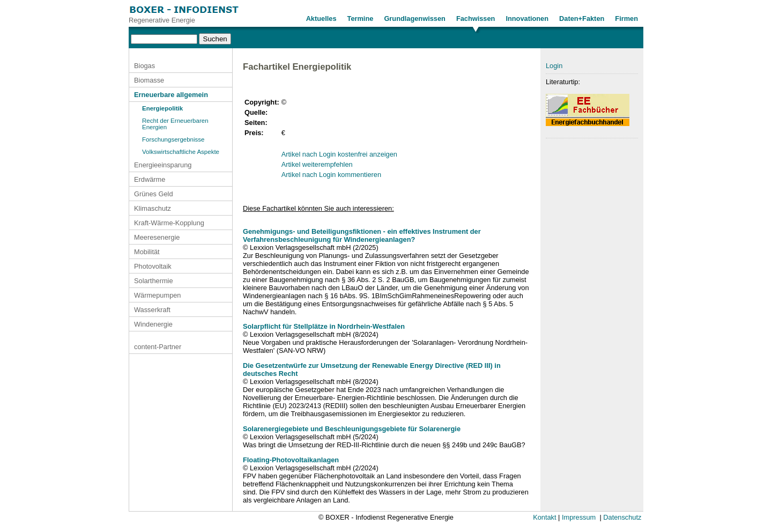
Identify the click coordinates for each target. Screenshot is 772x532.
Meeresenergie (157, 237)
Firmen (626, 19)
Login (554, 66)
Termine (361, 19)
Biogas (144, 66)
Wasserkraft (152, 310)
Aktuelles (321, 19)
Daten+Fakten (582, 19)
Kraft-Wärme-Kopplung (169, 223)
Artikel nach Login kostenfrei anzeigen (339, 154)
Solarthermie (154, 281)
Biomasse (149, 80)
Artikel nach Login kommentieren (331, 175)
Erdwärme (150, 179)
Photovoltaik (153, 266)
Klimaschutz (153, 208)
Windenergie (153, 324)
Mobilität (147, 252)
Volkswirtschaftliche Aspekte (181, 152)
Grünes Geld (154, 194)
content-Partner (158, 347)
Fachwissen (476, 19)
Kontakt (544, 517)
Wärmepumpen (157, 295)
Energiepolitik (162, 108)
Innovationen (527, 19)
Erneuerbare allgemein (171, 95)
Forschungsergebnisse (173, 139)
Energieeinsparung (163, 165)
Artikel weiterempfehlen (317, 164)
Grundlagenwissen (415, 19)
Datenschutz (622, 517)
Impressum (579, 517)
